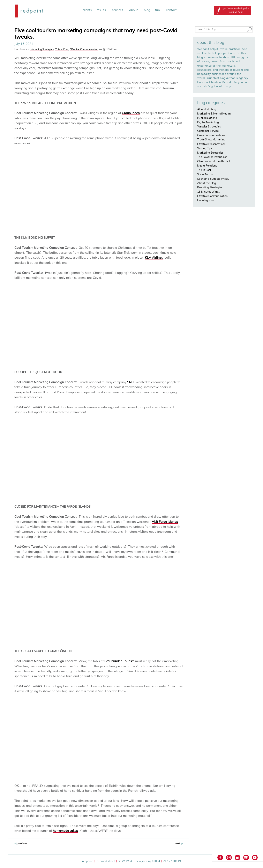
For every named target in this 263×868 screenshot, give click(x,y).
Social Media (205, 174)
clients (87, 10)
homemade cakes (65, 831)
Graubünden (131, 113)
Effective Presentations (211, 144)
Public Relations (207, 118)
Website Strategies (209, 127)
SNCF (131, 382)
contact (171, 10)
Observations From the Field (214, 161)
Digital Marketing (208, 122)
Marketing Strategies (42, 49)
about (134, 10)
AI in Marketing (207, 109)
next (177, 844)
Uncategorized (206, 201)
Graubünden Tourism (119, 661)
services (118, 10)
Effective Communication (84, 49)
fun (158, 10)
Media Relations (207, 166)
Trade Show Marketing (211, 140)
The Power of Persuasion (212, 157)
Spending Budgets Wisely (213, 179)
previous (22, 844)
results (102, 10)
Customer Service (208, 131)
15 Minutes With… (208, 192)
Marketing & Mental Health (214, 114)
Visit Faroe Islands (165, 522)
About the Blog (207, 183)
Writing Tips (205, 149)
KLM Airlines (154, 258)
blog (147, 10)
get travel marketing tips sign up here (232, 10)
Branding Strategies (210, 188)
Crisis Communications (211, 135)
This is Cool (62, 49)
